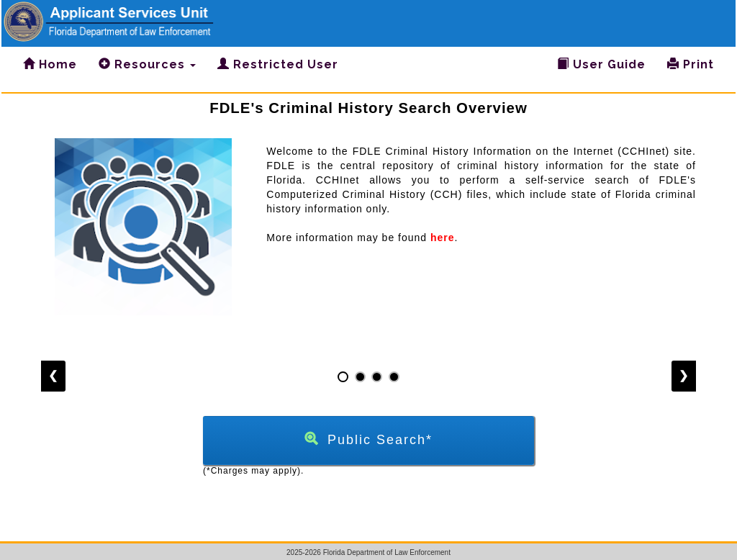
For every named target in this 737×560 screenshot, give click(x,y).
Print (691, 64)
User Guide (601, 64)
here (443, 238)
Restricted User (278, 64)
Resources (147, 64)
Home (50, 64)
